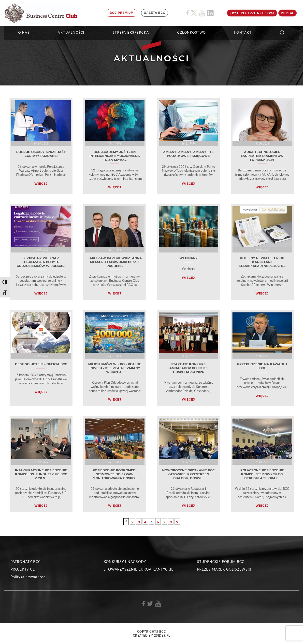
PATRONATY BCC (26, 562)
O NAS (24, 32)
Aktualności (71, 32)
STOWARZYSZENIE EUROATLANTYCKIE (139, 569)
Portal (288, 13)
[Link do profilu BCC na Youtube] (202, 13)
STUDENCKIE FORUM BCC (221, 562)
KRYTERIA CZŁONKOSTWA (252, 13)
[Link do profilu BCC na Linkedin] (210, 13)
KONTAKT (243, 32)
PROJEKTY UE (23, 569)
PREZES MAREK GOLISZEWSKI (224, 569)
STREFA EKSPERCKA (131, 32)
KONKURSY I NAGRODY (125, 562)
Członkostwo (192, 32)
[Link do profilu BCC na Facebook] (187, 13)
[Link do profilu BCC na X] (194, 13)
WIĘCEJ (41, 184)
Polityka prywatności (29, 577)
